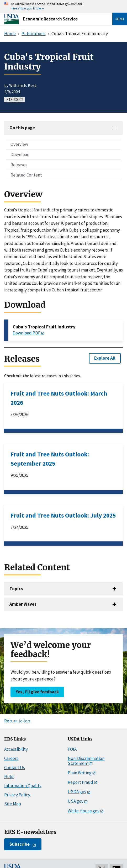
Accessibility (16, 749)
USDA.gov (77, 792)
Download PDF (27, 333)
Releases (19, 165)
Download (20, 155)
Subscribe (20, 844)
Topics (16, 589)
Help (9, 776)
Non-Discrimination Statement (86, 761)
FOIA (72, 749)
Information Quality (23, 786)
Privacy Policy (17, 795)
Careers (11, 758)
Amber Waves (23, 604)
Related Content (26, 175)
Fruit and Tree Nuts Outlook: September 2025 (50, 459)
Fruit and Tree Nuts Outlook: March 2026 (59, 398)
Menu (120, 19)
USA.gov (76, 801)
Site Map (13, 804)
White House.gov (84, 811)
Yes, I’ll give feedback (37, 692)
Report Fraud (80, 782)
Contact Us (15, 768)
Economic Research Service (50, 19)
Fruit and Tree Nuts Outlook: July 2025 (63, 515)
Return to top (17, 721)
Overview (19, 144)
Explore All (105, 358)
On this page (22, 128)
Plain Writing (80, 773)
